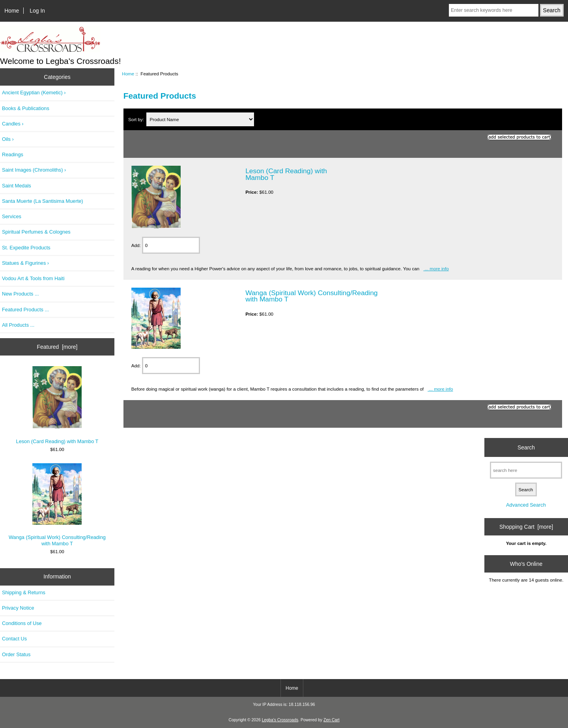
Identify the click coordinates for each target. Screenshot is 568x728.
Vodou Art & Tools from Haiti (33, 278)
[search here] (526, 470)
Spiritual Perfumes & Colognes (36, 232)
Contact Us (14, 639)
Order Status (16, 654)
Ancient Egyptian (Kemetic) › (34, 93)
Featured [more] (57, 347)
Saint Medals (17, 186)
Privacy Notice (18, 608)
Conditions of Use (22, 623)
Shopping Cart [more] (526, 527)
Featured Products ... (25, 310)
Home (12, 11)
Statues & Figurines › (25, 263)
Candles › (13, 124)
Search (526, 447)
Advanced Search (526, 505)
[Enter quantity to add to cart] (171, 245)
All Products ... (18, 325)
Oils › (8, 139)
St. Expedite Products (26, 248)
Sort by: (137, 119)
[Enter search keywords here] (494, 10)
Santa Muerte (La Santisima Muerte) (43, 201)
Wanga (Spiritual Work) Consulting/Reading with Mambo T (57, 505)
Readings (13, 154)
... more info (436, 269)
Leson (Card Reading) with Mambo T (57, 405)
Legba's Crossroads (280, 720)
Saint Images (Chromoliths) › (34, 170)
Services (12, 216)
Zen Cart (332, 720)
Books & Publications (26, 108)
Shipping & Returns (24, 592)
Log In (37, 11)
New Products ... (21, 294)
